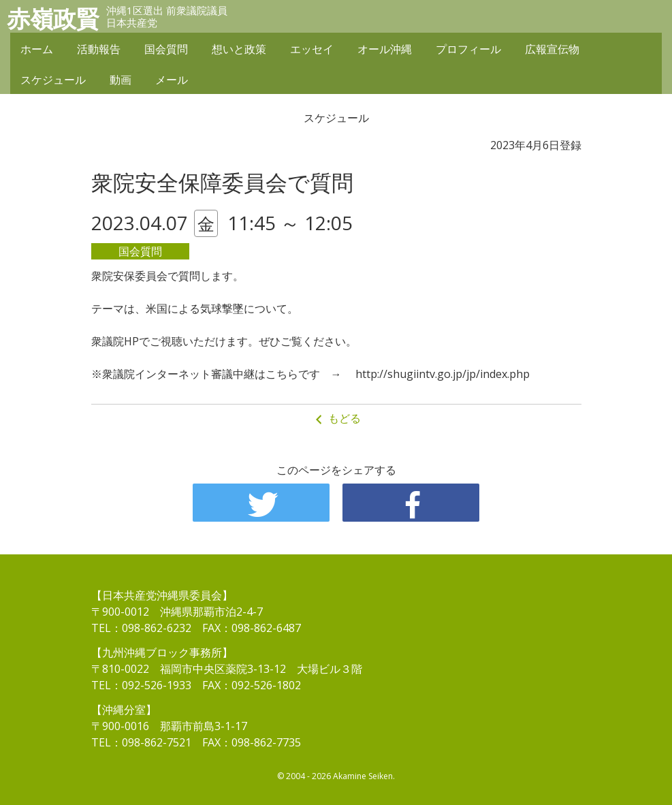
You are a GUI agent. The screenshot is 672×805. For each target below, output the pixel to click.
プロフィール (468, 49)
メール (172, 80)
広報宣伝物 (552, 49)
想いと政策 (239, 49)
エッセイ (312, 49)
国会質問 (166, 49)
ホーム (37, 49)
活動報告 (99, 49)
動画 (121, 80)
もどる (336, 419)
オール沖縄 (385, 49)
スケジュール (53, 80)
